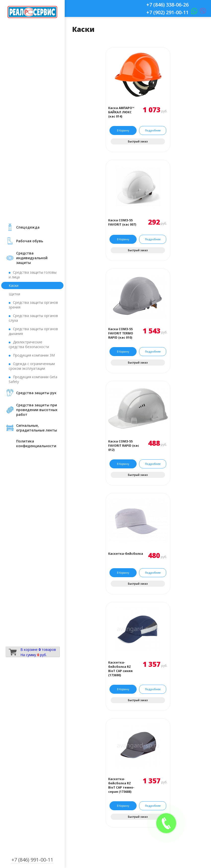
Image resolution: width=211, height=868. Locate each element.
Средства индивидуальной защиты (32, 258)
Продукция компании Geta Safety (33, 379)
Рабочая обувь (30, 241)
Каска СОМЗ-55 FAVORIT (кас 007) (122, 222)
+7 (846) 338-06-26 (167, 5)
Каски (14, 285)
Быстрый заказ (138, 141)
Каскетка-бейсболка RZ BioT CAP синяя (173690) (120, 669)
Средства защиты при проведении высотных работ (37, 410)
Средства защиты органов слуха (33, 318)
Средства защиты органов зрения (33, 305)
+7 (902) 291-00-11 (167, 12)
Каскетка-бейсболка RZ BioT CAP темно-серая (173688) (121, 785)
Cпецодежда (28, 227)
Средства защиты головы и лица (33, 275)
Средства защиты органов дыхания (33, 331)
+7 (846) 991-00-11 (32, 860)
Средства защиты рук (36, 393)
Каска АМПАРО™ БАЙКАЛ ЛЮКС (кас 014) (121, 112)
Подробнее (153, 130)
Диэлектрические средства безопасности (29, 344)
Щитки (14, 294)
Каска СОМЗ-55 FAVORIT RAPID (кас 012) (124, 446)
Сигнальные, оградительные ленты (37, 428)
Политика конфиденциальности (36, 443)
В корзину (123, 130)
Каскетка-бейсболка (126, 554)
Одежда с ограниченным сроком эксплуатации (32, 366)
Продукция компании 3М (34, 355)
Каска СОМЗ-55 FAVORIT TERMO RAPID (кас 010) (121, 333)
